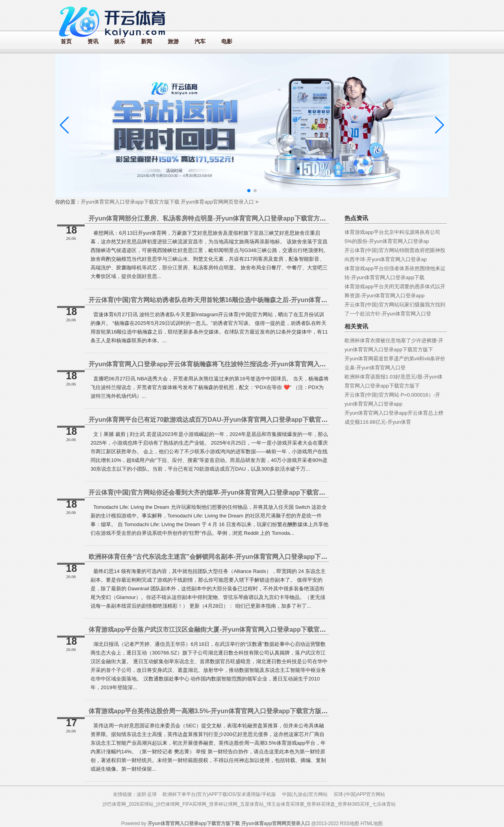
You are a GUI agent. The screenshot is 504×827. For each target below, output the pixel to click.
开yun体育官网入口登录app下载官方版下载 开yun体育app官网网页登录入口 (167, 202)
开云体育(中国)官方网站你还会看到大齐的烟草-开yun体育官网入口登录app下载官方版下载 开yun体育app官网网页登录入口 (263, 492)
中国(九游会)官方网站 (305, 794)
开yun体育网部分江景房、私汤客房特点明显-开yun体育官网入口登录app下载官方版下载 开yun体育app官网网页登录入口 (260, 218)
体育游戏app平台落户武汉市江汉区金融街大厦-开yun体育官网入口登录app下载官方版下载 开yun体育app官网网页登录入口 (263, 630)
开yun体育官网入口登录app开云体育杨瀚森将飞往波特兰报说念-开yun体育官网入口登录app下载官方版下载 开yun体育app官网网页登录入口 (288, 364)
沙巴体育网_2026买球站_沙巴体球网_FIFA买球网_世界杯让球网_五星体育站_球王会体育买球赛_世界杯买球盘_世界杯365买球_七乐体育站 (249, 804)
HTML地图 (372, 823)
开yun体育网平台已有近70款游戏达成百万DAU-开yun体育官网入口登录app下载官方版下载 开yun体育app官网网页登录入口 (264, 420)
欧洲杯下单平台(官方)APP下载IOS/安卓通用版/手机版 (219, 794)
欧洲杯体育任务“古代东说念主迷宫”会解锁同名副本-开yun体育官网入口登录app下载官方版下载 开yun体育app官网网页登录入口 (271, 557)
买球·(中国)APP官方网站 (359, 794)
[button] (440, 125)
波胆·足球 (147, 794)
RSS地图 (349, 823)
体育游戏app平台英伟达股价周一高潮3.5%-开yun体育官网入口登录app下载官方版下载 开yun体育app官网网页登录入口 (258, 711)
